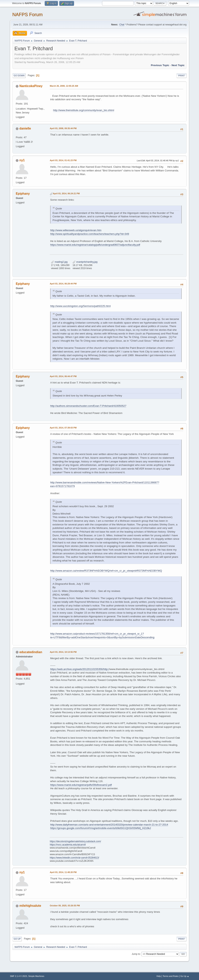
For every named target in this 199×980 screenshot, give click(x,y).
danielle (25, 128)
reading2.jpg (59, 262)
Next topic (178, 65)
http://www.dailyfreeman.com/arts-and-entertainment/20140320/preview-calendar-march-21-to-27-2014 (109, 825)
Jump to (136, 954)
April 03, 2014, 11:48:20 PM (63, 872)
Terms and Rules (171, 976)
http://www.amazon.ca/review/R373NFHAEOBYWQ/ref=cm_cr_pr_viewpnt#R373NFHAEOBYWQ (106, 571)
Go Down (19, 76)
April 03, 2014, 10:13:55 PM (63, 652)
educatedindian (31, 652)
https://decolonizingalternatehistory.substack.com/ (75, 841)
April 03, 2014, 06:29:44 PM (63, 284)
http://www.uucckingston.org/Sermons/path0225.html (80, 306)
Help (159, 976)
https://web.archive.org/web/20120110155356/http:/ (80, 669)
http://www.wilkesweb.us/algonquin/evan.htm (76, 230)
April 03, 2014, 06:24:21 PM (66, 193)
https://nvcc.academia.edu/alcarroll (68, 845)
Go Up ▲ (185, 976)
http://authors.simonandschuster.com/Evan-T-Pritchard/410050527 (88, 406)
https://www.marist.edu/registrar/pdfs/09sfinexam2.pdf (81, 785)
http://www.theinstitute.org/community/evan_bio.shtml (84, 110)
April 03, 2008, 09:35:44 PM (63, 128)
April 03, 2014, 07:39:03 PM (63, 428)
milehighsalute (30, 906)
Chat (122, 25)
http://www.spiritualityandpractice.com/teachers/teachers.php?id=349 (90, 234)
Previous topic (160, 65)
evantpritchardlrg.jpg (85, 262)
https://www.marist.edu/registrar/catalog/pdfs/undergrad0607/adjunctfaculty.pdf (95, 245)
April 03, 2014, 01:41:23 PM (63, 160)
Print (182, 76)
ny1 (22, 160)
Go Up (17, 939)
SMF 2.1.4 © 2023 (18, 976)
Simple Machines (36, 976)
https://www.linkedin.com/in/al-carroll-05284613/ (74, 858)
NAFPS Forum (27, 14)
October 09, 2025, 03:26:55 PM (65, 906)
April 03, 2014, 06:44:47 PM (63, 376)
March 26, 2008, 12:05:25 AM (64, 86)
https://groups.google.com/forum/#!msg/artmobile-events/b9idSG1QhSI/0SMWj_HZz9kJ (101, 828)
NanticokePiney (31, 86)
